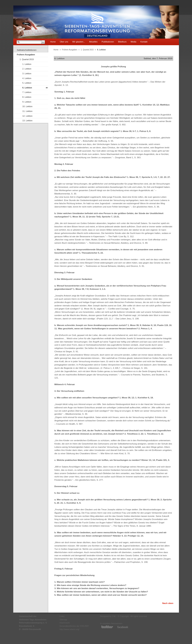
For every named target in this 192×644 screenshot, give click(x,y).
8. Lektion (27, 97)
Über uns (64, 42)
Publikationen (108, 42)
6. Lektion (27, 88)
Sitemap (63, 620)
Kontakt (144, 42)
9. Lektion (27, 102)
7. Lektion (27, 92)
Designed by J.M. (108, 616)
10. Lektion (28, 106)
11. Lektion (28, 111)
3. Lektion (27, 73)
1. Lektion (27, 64)
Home (53, 42)
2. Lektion (27, 69)
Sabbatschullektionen (27, 50)
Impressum (65, 623)
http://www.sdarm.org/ (70, 629)
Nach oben (168, 603)
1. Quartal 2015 (27, 59)
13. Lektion (28, 121)
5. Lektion (27, 83)
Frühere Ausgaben (26, 55)
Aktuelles (93, 42)
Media (133, 42)
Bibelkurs (122, 42)
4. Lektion (27, 78)
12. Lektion (28, 116)
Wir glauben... (79, 42)
